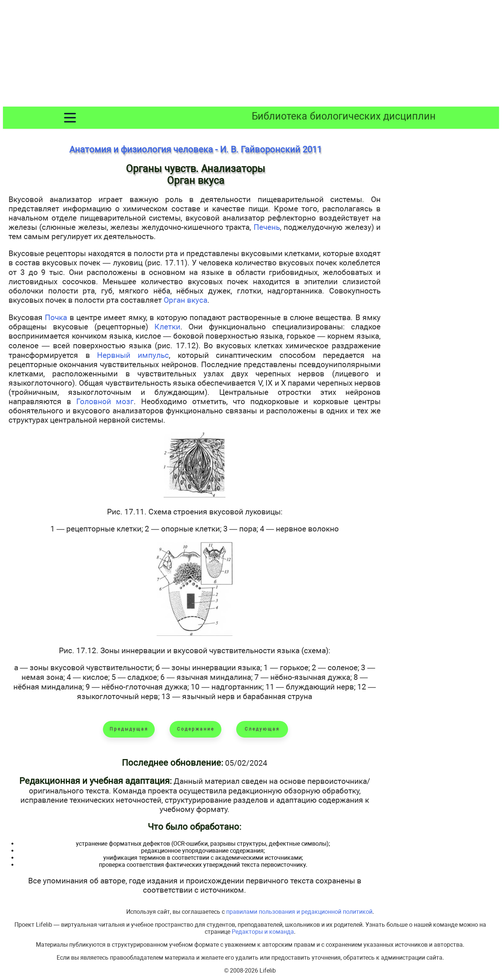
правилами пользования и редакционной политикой (299, 912)
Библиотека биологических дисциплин (344, 116)
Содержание (196, 729)
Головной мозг (105, 401)
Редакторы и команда (263, 932)
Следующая (262, 729)
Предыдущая (129, 729)
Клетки (167, 327)
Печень (267, 227)
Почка (56, 317)
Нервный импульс (133, 355)
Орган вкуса (185, 300)
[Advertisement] (251, 55)
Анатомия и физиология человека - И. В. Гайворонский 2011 (195, 150)
